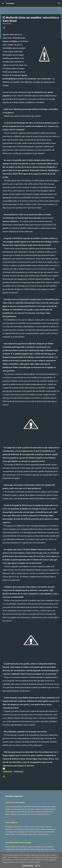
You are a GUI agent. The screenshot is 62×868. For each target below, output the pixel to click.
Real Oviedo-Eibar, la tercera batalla (18, 843)
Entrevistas (8, 772)
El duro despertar (11, 822)
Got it (38, 866)
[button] (4, 28)
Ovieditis (10, 3)
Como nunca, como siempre (15, 802)
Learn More (28, 866)
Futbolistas (19, 772)
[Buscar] (59, 3)
